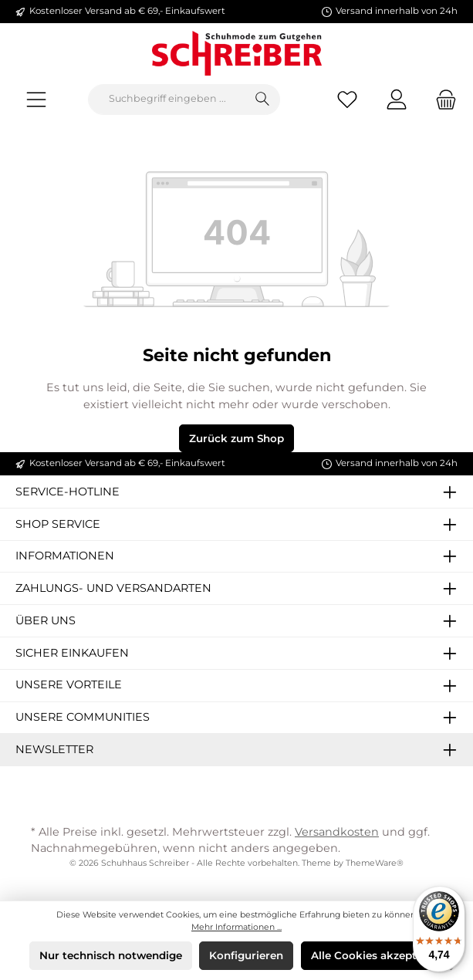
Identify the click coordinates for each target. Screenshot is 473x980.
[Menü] (36, 99)
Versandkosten (337, 832)
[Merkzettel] (347, 99)
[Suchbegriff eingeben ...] (167, 100)
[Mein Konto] (397, 99)
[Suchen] (263, 100)
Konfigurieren (246, 955)
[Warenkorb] (441, 99)
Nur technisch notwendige (111, 955)
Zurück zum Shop (236, 438)
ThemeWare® (375, 863)
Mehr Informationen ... (236, 927)
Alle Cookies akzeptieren (377, 955)
